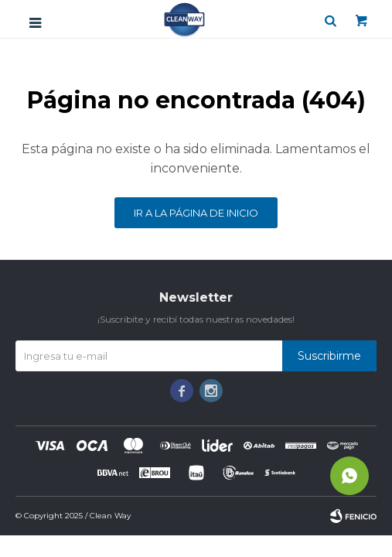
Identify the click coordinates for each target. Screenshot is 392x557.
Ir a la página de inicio (196, 213)
